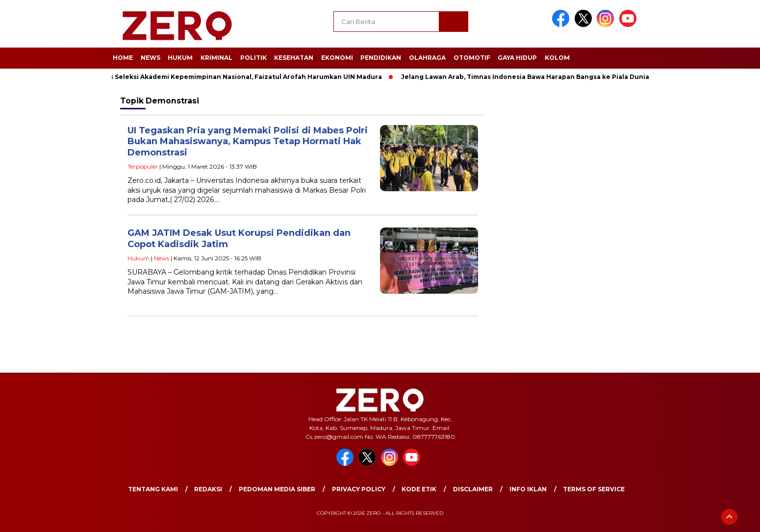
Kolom (557, 58)
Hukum (180, 58)
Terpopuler (143, 166)
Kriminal (216, 58)
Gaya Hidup (517, 58)
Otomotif (472, 58)
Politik (253, 58)
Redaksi (208, 489)
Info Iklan (528, 489)
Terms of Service (594, 489)
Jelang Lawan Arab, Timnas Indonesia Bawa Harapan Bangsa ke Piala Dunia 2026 (536, 77)
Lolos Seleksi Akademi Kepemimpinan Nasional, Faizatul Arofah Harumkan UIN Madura (241, 77)
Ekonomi (337, 58)
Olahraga (427, 58)
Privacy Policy (359, 489)
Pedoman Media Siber (277, 489)
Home (123, 58)
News (151, 58)
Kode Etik (419, 489)
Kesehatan (294, 58)
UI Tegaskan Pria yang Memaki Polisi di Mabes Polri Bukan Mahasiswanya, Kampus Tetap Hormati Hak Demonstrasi (248, 141)
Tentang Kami (153, 489)
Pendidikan (381, 58)
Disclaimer (473, 489)
